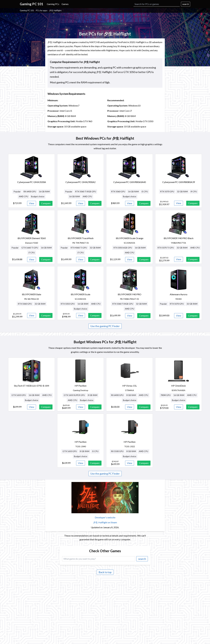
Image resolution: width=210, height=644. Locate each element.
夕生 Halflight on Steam (105, 522)
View (32, 203)
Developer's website (105, 517)
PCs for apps (42, 10)
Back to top (105, 572)
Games (65, 4)
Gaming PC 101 (27, 10)
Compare (46, 203)
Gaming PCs (53, 4)
